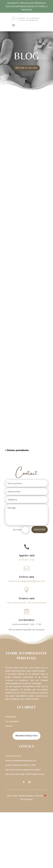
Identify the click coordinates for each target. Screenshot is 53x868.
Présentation (11, 717)
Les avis (9, 726)
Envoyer (40, 529)
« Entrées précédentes (17, 450)
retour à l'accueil (27, 68)
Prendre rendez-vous (26, 736)
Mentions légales (26, 796)
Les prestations (12, 721)
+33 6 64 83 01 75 (13, 756)
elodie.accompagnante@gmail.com (26, 581)
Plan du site (12, 796)
